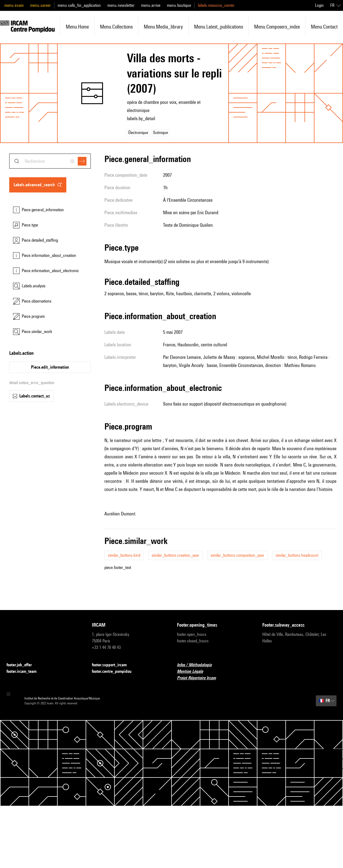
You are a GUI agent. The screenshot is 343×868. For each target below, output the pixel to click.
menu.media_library (163, 27)
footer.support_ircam (113, 665)
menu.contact (324, 27)
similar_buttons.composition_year (237, 555)
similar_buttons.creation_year (175, 555)
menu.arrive (151, 5)
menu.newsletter (121, 5)
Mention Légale (193, 672)
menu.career (40, 5)
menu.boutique (179, 5)
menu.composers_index (277, 27)
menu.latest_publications (219, 27)
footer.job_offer (22, 665)
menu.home (77, 27)
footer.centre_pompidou (115, 672)
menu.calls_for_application (79, 5)
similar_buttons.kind (124, 555)
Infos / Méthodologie (198, 665)
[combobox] (50, 161)
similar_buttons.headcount (297, 555)
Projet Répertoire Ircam (200, 678)
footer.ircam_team (25, 672)
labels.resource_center (216, 5)
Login (319, 5)
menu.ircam (14, 5)
